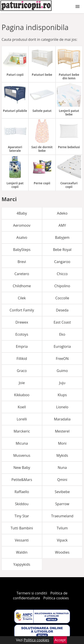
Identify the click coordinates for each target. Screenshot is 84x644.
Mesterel (62, 431)
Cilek (22, 298)
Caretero (22, 274)
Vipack (62, 540)
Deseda (62, 310)
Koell (22, 407)
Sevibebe (62, 492)
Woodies (62, 552)
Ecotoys (22, 334)
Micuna (22, 443)
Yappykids (22, 564)
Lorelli (22, 419)
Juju (62, 383)
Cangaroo (62, 262)
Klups (62, 395)
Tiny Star (22, 516)
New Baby (22, 468)
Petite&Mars (22, 480)
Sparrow (62, 504)
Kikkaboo (22, 395)
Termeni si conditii (32, 593)
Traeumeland (62, 516)
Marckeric (22, 431)
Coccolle (62, 298)
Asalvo (22, 237)
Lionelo (62, 407)
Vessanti (22, 540)
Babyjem (62, 237)
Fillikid (22, 359)
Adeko (62, 213)
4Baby (22, 213)
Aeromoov (22, 225)
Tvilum (62, 528)
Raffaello (22, 492)
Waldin (22, 552)
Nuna (62, 468)
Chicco (62, 274)
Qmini (62, 480)
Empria (22, 346)
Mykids (62, 455)
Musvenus (22, 455)
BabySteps (22, 250)
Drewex (22, 322)
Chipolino (62, 286)
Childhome (22, 286)
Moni (62, 443)
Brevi (22, 262)
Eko (62, 334)
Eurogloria (62, 346)
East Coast (62, 322)
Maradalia (62, 419)
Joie (22, 383)
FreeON (62, 359)
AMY (62, 225)
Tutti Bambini (22, 528)
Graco (22, 371)
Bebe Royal (62, 250)
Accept (60, 640)
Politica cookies (56, 598)
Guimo (62, 371)
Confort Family (22, 310)
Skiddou (22, 504)
